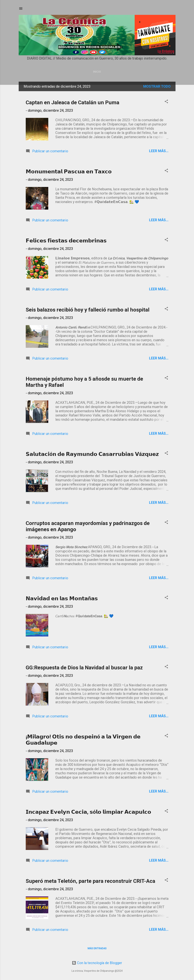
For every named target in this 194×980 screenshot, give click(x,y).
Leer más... (159, 151)
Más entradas (97, 948)
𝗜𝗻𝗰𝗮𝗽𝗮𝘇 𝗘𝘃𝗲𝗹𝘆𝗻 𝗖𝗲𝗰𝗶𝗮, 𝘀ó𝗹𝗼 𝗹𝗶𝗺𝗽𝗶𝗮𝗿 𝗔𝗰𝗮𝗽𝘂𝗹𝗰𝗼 (88, 812)
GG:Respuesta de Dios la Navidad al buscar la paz (84, 667)
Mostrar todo (157, 86)
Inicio (97, 72)
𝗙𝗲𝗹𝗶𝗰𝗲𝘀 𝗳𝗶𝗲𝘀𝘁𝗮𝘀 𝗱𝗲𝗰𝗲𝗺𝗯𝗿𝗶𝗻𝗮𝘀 (66, 241)
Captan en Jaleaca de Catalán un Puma (73, 102)
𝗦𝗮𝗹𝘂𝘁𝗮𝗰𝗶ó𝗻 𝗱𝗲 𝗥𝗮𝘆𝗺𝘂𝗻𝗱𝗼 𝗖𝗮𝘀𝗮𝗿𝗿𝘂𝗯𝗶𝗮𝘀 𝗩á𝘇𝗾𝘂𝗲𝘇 (92, 454)
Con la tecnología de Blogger (97, 963)
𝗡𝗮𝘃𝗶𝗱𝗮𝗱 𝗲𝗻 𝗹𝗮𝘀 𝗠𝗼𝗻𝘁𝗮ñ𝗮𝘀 (62, 598)
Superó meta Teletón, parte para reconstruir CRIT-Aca (90, 881)
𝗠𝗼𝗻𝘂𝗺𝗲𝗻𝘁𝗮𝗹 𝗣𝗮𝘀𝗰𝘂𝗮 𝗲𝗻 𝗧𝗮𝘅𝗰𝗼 (69, 171)
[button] (166, 102)
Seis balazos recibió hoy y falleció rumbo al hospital (88, 310)
